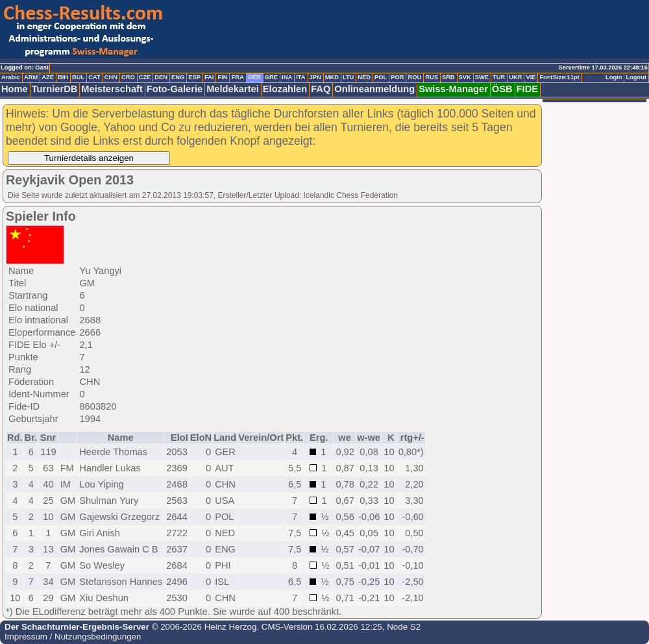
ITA (300, 77)
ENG (178, 77)
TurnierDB (55, 89)
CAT (94, 77)
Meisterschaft (112, 89)
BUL (78, 77)
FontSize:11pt (559, 77)
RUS (432, 77)
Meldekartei (233, 89)
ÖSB (502, 89)
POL (381, 77)
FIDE (527, 89)
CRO (128, 77)
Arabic (11, 77)
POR (397, 77)
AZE (48, 77)
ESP (194, 77)
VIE (531, 77)
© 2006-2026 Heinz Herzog (203, 627)
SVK (465, 77)
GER (254, 77)
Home (15, 89)
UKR (515, 77)
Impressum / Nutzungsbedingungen (73, 637)
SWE (482, 77)
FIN (222, 77)
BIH (63, 77)
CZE (145, 77)
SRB (448, 77)
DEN (161, 77)
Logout (636, 77)
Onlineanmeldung (374, 89)
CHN (111, 77)
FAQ (321, 89)
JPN (315, 77)
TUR (499, 77)
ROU (414, 77)
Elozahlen (285, 89)
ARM (31, 77)
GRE (271, 77)
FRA (237, 77)
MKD (332, 77)
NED (364, 77)
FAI (209, 77)
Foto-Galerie (175, 89)
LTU (348, 77)
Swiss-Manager (453, 89)
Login (614, 77)
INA (287, 77)
